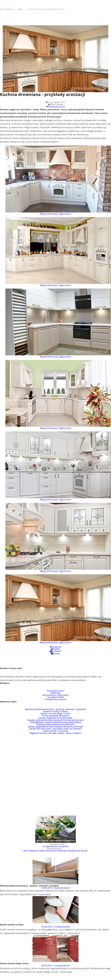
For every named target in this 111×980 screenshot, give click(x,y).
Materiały (56, 693)
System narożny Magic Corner (56, 714)
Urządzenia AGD (55, 697)
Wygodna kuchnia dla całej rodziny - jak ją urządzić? (56, 733)
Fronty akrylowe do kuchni (56, 716)
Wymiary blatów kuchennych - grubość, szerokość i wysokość (56, 709)
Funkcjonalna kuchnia (56, 699)
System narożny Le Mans (56, 711)
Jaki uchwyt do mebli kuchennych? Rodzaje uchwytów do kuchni (55, 851)
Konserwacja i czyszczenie (56, 695)
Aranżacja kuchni (56, 107)
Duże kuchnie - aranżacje (55, 731)
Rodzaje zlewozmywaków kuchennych (55, 724)
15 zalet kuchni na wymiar (56, 846)
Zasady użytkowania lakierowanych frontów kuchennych (56, 720)
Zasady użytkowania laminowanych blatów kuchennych (56, 727)
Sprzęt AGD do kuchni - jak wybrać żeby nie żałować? (56, 729)
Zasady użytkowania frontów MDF (55, 718)
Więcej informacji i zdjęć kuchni (56, 214)
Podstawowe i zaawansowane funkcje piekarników (56, 722)
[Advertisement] (56, 19)
